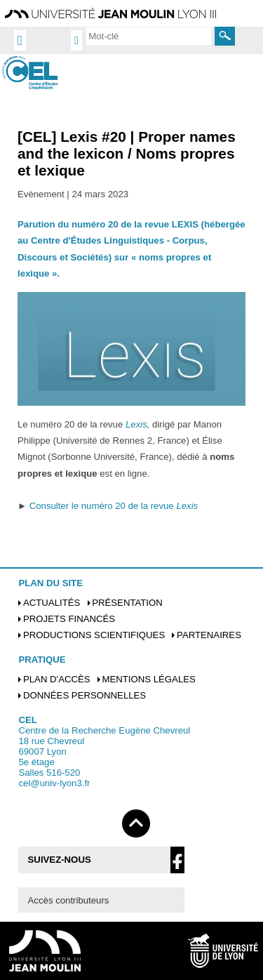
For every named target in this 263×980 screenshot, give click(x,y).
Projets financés (69, 619)
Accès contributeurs (69, 900)
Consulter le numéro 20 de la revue (114, 506)
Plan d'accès (57, 679)
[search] (149, 36)
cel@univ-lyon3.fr (54, 783)
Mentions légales (148, 679)
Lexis (136, 424)
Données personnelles (85, 695)
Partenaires (209, 635)
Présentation (127, 603)
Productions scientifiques (94, 635)
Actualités (52, 603)
